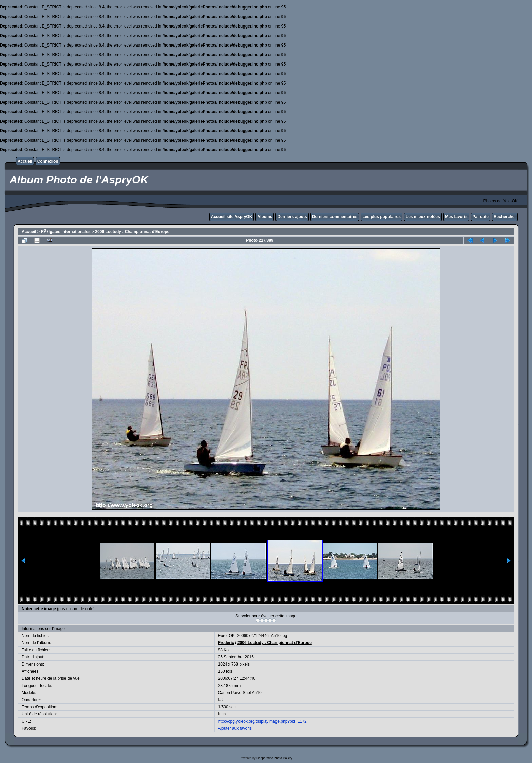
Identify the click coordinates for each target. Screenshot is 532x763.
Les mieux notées (423, 217)
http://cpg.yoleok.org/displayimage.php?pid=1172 (262, 721)
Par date (481, 217)
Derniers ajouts (292, 217)
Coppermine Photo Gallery (274, 758)
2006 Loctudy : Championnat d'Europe (132, 232)
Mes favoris (456, 217)
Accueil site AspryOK (232, 217)
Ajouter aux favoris (235, 728)
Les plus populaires (382, 217)
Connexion (48, 161)
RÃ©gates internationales (65, 232)
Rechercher (505, 217)
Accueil (25, 161)
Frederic (226, 643)
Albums (265, 217)
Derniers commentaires (335, 217)
